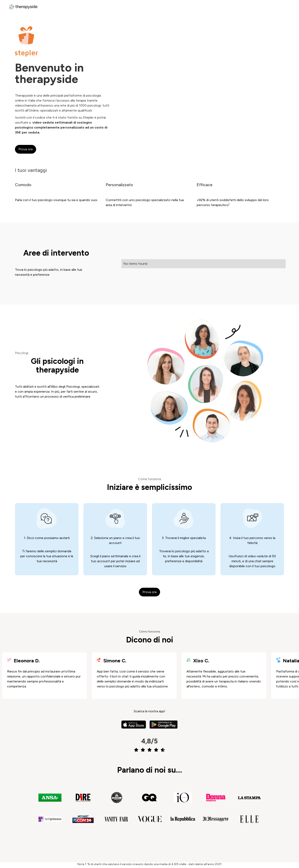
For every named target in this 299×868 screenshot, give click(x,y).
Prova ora (26, 149)
